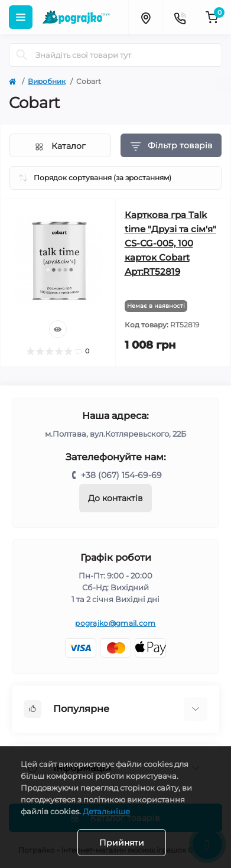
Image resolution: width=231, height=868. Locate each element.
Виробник (47, 81)
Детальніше (106, 811)
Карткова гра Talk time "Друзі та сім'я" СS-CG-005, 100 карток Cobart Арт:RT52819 (170, 243)
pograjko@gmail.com (115, 623)
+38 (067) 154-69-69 (121, 475)
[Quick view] (58, 329)
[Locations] (145, 17)
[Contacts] (180, 17)
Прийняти (122, 843)
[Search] (22, 55)
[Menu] (21, 17)
